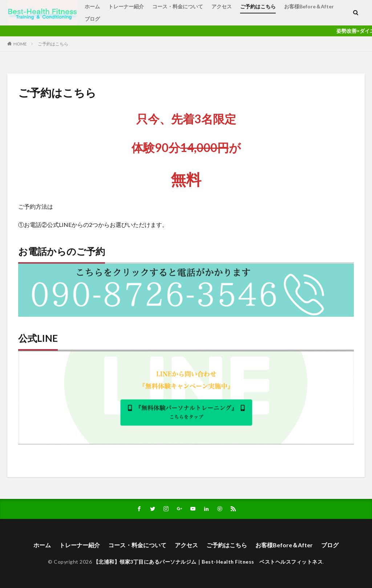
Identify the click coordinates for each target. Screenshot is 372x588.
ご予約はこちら (258, 6)
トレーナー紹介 (126, 6)
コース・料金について (178, 6)
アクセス (222, 6)
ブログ (92, 19)
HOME (20, 44)
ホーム (92, 6)
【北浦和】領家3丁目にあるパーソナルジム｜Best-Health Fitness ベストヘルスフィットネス (208, 562)
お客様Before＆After (309, 6)
